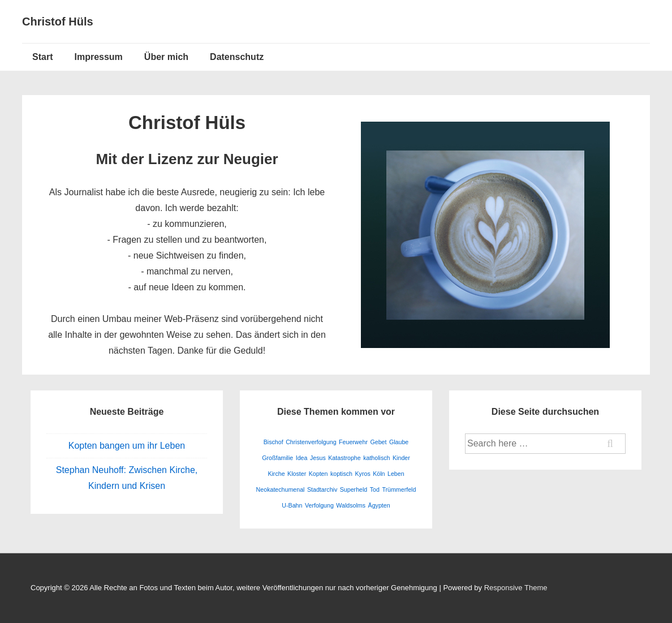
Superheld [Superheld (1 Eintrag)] (354, 489)
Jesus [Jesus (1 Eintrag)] (318, 458)
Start (42, 57)
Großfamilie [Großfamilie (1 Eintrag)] (277, 458)
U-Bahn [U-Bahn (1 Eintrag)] (292, 505)
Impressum (98, 57)
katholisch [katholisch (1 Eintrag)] (376, 458)
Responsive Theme (516, 588)
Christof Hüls (58, 22)
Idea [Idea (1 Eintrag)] (302, 458)
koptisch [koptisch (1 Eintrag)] (341, 474)
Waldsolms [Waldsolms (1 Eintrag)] (351, 505)
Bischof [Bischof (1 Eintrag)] (273, 442)
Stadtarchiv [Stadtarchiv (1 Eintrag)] (322, 489)
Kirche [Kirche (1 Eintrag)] (276, 474)
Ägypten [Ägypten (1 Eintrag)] (379, 505)
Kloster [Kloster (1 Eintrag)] (297, 474)
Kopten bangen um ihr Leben (127, 446)
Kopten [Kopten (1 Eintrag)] (318, 474)
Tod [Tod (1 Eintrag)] (375, 489)
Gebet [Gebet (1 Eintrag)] (378, 442)
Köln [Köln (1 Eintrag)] (379, 474)
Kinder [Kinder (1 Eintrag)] (401, 458)
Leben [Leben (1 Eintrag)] (396, 474)
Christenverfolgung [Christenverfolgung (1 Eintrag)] (311, 442)
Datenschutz (237, 57)
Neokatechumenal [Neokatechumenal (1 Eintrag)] (281, 489)
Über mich (166, 57)
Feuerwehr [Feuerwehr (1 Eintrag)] (353, 442)
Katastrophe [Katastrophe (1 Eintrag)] (344, 458)
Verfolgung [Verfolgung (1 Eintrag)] (319, 505)
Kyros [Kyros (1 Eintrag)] (362, 474)
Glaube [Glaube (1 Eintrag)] (399, 442)
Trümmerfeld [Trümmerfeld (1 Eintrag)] (399, 489)
